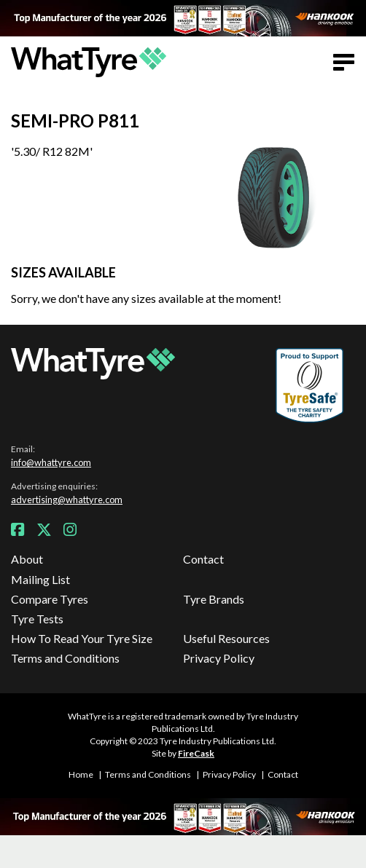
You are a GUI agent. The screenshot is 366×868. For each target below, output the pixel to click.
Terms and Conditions (65, 658)
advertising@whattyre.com (67, 500)
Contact (203, 559)
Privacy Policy (219, 658)
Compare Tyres (50, 599)
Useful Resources (226, 638)
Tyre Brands (214, 599)
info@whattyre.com (51, 462)
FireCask (196, 753)
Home (81, 774)
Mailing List (40, 579)
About (27, 559)
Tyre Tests (37, 619)
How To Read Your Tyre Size (82, 638)
